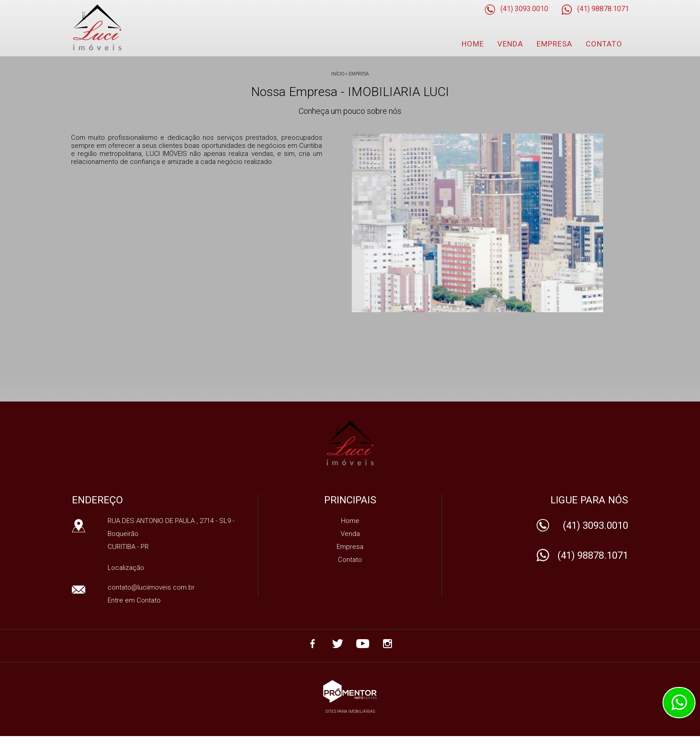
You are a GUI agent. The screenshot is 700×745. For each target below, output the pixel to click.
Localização (126, 568)
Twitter (337, 644)
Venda (510, 44)
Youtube (362, 644)
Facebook (312, 644)
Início (338, 74)
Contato (604, 44)
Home (473, 44)
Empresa (554, 44)
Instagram (387, 644)
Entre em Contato (134, 600)
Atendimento (679, 703)
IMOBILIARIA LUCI (350, 443)
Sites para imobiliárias (350, 712)
